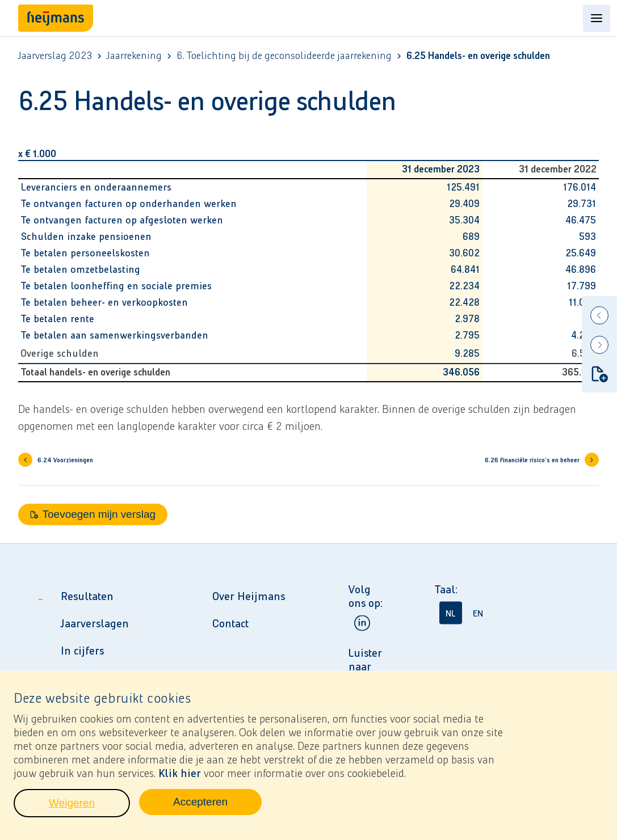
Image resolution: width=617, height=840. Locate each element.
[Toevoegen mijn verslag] (599, 374)
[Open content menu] (597, 18)
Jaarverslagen (95, 623)
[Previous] (599, 315)
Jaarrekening (134, 56)
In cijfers (82, 651)
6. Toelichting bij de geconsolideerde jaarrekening (284, 56)
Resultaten (87, 596)
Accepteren (217, 807)
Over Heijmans (249, 596)
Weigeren (89, 808)
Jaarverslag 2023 (55, 56)
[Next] (599, 345)
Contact (230, 623)
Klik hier (180, 775)
